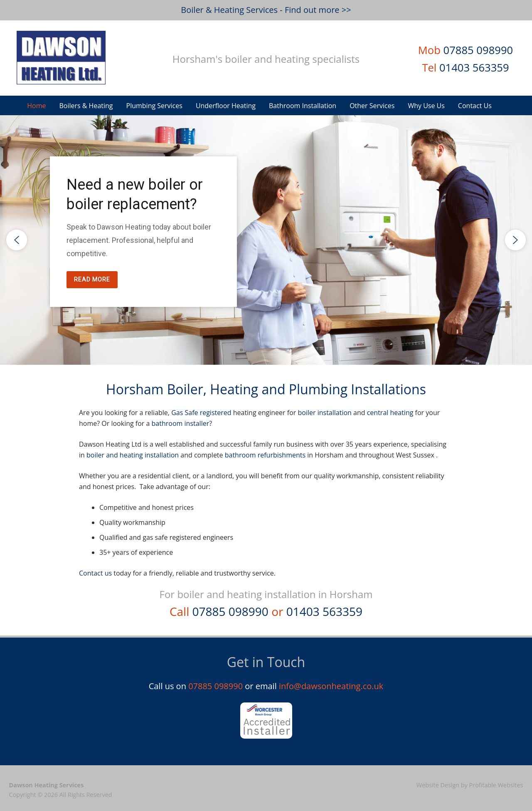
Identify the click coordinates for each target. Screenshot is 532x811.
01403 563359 (474, 68)
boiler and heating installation (133, 455)
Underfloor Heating (226, 106)
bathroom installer (181, 423)
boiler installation (324, 413)
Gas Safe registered (201, 413)
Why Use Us (426, 106)
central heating (390, 413)
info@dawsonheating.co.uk (331, 686)
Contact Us (475, 106)
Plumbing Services (154, 106)
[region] (266, 240)
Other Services (372, 106)
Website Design (438, 785)
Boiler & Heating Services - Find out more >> (266, 10)
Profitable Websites (496, 785)
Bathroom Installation (303, 106)
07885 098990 (478, 50)
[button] (17, 240)
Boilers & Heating (86, 106)
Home (36, 106)
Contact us (95, 573)
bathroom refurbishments (265, 455)
